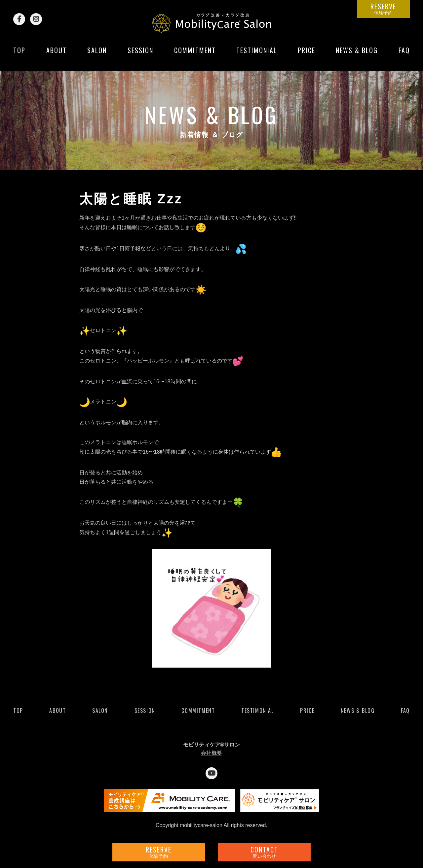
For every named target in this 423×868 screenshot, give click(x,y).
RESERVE (383, 9)
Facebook (19, 19)
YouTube (211, 773)
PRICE (307, 55)
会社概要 (211, 753)
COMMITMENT (195, 55)
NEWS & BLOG (357, 55)
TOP (19, 55)
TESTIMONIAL (257, 55)
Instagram (36, 19)
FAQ (404, 55)
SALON (97, 55)
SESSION (140, 55)
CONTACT (264, 852)
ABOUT (57, 55)
